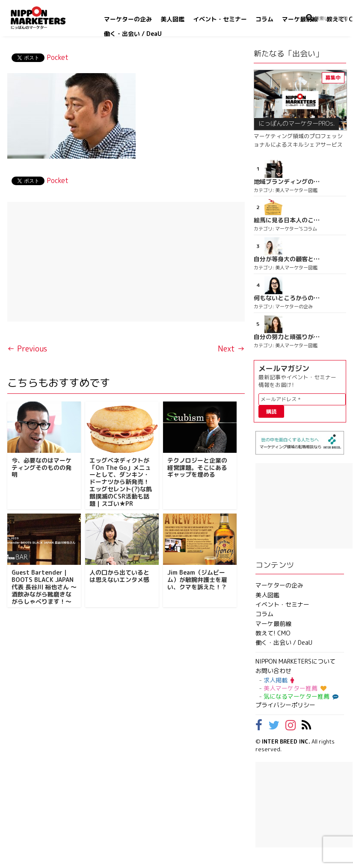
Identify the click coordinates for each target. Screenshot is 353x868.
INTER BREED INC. (286, 741)
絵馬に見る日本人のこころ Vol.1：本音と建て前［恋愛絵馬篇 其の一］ (287, 220)
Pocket (58, 57)
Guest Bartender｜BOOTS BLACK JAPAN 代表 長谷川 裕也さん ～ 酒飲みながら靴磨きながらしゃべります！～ (44, 587)
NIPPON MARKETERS (47, 18)
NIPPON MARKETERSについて (295, 661)
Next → (231, 349)
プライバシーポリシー (285, 705)
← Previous (27, 349)
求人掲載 (279, 680)
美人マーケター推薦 (295, 688)
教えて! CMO (273, 633)
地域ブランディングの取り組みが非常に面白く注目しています (287, 182)
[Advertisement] (126, 262)
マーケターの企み (128, 19)
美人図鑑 (172, 19)
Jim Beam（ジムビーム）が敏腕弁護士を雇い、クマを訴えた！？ (197, 580)
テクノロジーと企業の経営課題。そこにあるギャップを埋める (197, 468)
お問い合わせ (273, 671)
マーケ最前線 (300, 19)
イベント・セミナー (220, 19)
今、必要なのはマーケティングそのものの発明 (42, 468)
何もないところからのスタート (287, 298)
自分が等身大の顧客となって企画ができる (287, 259)
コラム (264, 19)
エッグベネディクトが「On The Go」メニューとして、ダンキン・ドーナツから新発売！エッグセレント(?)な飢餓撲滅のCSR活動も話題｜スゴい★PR (121, 482)
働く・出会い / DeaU (133, 34)
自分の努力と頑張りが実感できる (287, 337)
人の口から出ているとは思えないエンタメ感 (119, 576)
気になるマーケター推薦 (300, 696)
